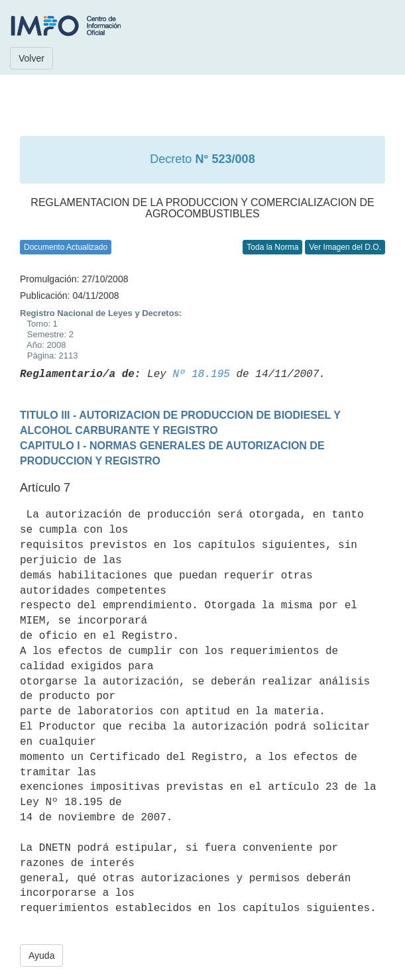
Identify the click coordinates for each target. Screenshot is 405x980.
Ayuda (41, 955)
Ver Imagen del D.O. (345, 247)
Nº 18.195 (201, 374)
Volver (31, 58)
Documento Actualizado (66, 247)
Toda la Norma (272, 247)
